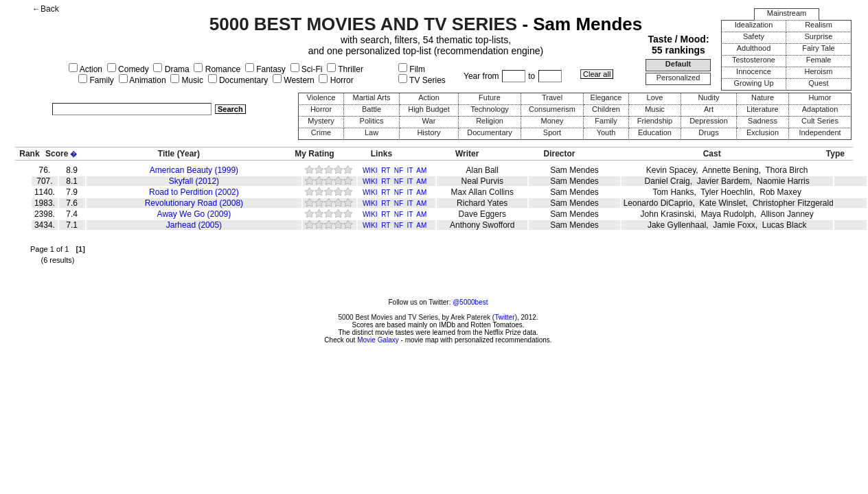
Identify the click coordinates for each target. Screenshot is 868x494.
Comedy (128, 69)
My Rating (314, 154)
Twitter (504, 317)
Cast (712, 154)
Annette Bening (731, 170)
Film (412, 69)
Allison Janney (787, 214)
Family (96, 80)
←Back (46, 9)
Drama (171, 69)
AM (421, 170)
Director (560, 154)
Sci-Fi (307, 69)
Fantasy (265, 69)
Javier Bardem (723, 181)
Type (835, 154)
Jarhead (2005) (194, 225)
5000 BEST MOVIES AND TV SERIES (363, 24)
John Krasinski (667, 214)
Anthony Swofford (482, 225)
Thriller (345, 69)
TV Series (422, 80)
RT (386, 170)
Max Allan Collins (482, 192)
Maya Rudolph (728, 214)
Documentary (238, 80)
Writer (467, 154)
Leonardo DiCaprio (658, 203)
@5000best (470, 302)
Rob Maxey (780, 192)
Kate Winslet (722, 203)
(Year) (189, 154)
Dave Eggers (482, 214)
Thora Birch (787, 170)
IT (410, 170)
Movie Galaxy (378, 340)
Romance (217, 69)
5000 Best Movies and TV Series (388, 317)
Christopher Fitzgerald (793, 203)
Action (85, 69)
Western (294, 80)
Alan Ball (482, 170)
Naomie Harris (783, 181)
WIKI (370, 170)
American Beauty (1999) (194, 170)
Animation (142, 80)
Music (187, 80)
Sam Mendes (574, 170)
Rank (29, 154)
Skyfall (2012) (194, 181)
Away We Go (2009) (194, 214)
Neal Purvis (482, 181)
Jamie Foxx (734, 225)
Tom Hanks (673, 192)
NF (399, 170)
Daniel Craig (667, 181)
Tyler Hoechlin (727, 192)
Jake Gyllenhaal (677, 225)
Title (166, 154)
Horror (336, 80)
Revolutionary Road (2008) (194, 203)
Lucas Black (785, 225)
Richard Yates (482, 203)
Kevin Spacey (671, 170)
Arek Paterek (470, 317)
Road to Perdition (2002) (194, 192)
